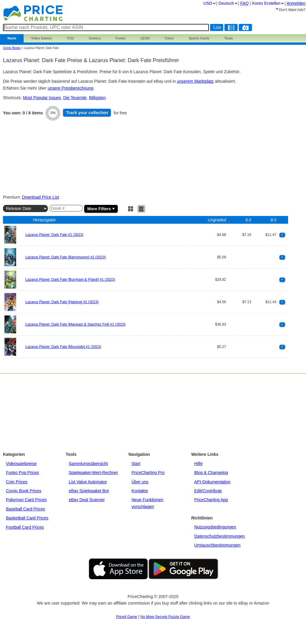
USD (208, 3)
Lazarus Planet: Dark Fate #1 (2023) (54, 235)
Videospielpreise (21, 464)
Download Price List (41, 197)
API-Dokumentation (212, 482)
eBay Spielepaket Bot (89, 491)
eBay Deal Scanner (87, 500)
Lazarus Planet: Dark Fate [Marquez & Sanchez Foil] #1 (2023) (75, 324)
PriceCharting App (211, 500)
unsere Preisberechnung (70, 88)
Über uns (140, 482)
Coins (169, 38)
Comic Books (12, 48)
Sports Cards (199, 38)
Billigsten (97, 98)
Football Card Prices (25, 527)
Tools (229, 38)
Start (136, 464)
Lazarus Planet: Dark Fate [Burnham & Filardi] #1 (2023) (70, 280)
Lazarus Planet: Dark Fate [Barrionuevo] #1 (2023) (66, 257)
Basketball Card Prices (27, 518)
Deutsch (226, 3)
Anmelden (296, 3)
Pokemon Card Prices (26, 500)
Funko (121, 38)
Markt (12, 38)
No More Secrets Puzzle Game (165, 617)
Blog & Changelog (211, 473)
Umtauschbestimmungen (217, 545)
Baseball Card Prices (26, 509)
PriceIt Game (127, 617)
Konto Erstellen (266, 3)
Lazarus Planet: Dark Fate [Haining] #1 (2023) (62, 302)
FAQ (244, 3)
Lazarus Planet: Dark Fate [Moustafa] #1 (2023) (63, 347)
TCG (70, 38)
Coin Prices (17, 482)
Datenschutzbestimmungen (220, 536)
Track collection (87, 113)
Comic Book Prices (24, 491)
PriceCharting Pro (148, 473)
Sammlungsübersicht (88, 464)
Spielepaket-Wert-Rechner (93, 473)
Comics (95, 38)
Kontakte (140, 491)
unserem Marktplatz (195, 81)
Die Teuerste (75, 98)
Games (42, 38)
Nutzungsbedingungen (215, 527)
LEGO (145, 38)
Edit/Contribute (208, 491)
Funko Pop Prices (23, 473)
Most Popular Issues (42, 98)
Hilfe (198, 464)
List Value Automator (88, 482)
